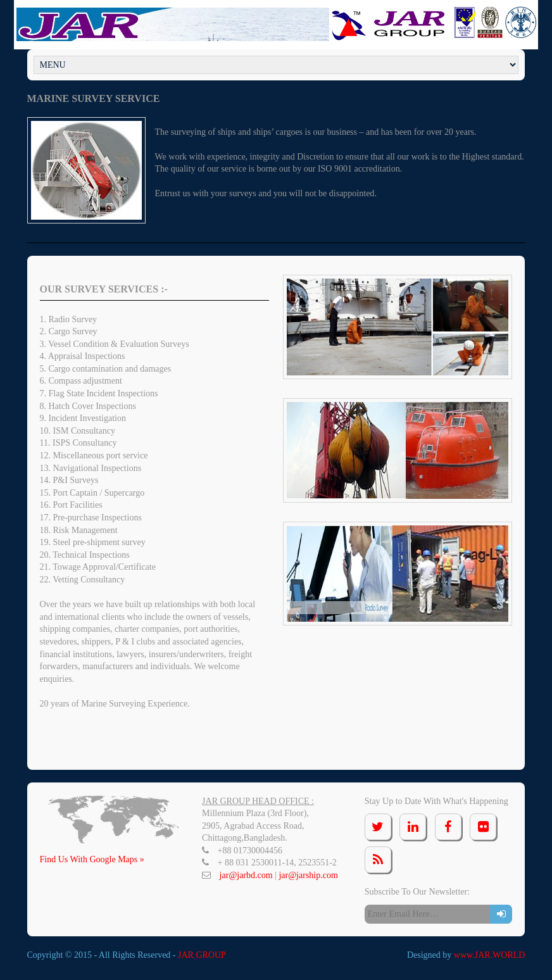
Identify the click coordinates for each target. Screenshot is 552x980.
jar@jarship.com (308, 875)
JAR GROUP (202, 955)
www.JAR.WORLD (490, 955)
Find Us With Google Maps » (92, 859)
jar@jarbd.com (248, 875)
